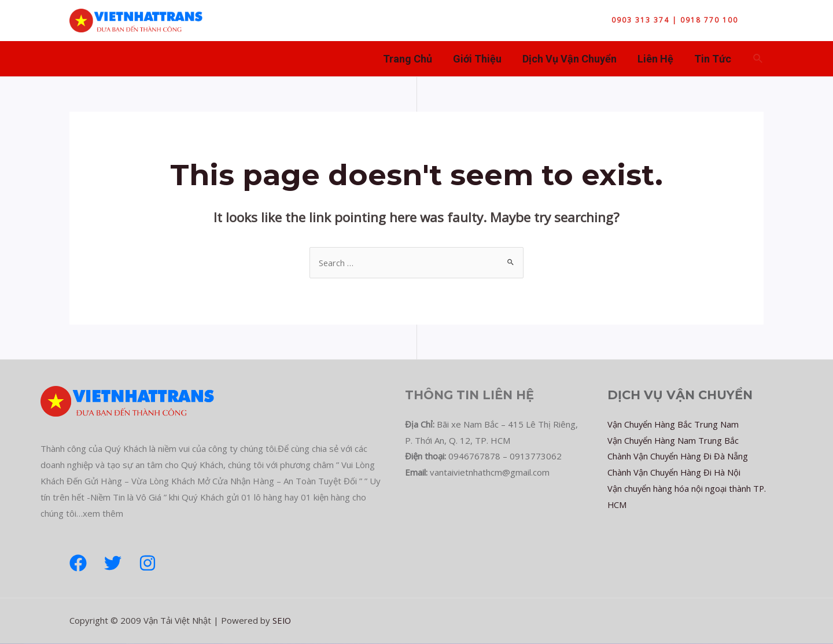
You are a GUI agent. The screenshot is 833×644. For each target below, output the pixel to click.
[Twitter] (113, 563)
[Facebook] (78, 563)
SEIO (282, 620)
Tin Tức (713, 59)
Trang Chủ (408, 59)
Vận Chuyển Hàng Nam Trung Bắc (674, 440)
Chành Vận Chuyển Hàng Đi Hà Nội (675, 472)
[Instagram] (148, 563)
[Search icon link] (758, 59)
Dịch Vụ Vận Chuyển (570, 59)
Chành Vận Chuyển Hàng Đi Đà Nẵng (678, 456)
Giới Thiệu (477, 59)
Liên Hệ (655, 59)
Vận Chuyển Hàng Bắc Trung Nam (674, 424)
